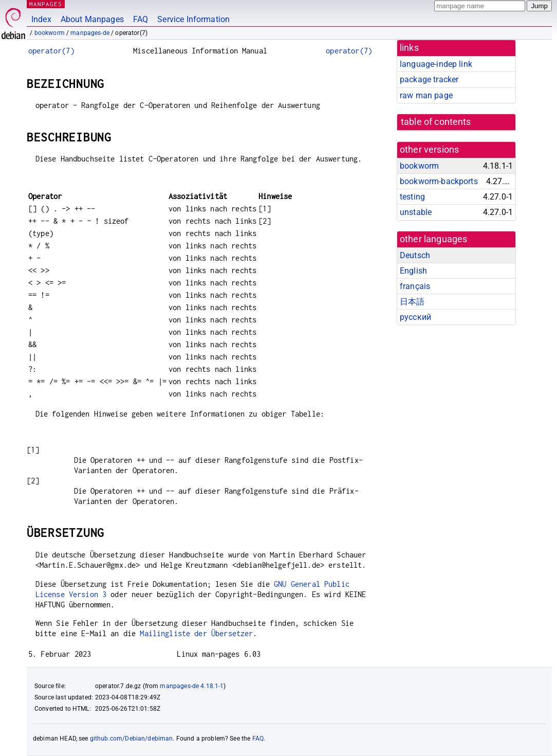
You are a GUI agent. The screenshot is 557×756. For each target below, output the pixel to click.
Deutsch (415, 255)
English (413, 271)
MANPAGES (46, 4)
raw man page (426, 95)
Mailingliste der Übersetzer (196, 633)
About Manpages (92, 19)
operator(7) (51, 51)
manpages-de (90, 33)
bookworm (50, 33)
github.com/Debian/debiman (132, 739)
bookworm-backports (439, 181)
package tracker (429, 79)
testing (412, 197)
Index (41, 19)
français (415, 286)
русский (415, 317)
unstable (416, 212)
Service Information (193, 19)
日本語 (412, 302)
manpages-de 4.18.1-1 (192, 686)
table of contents (436, 122)
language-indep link (436, 64)
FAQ (141, 19)
